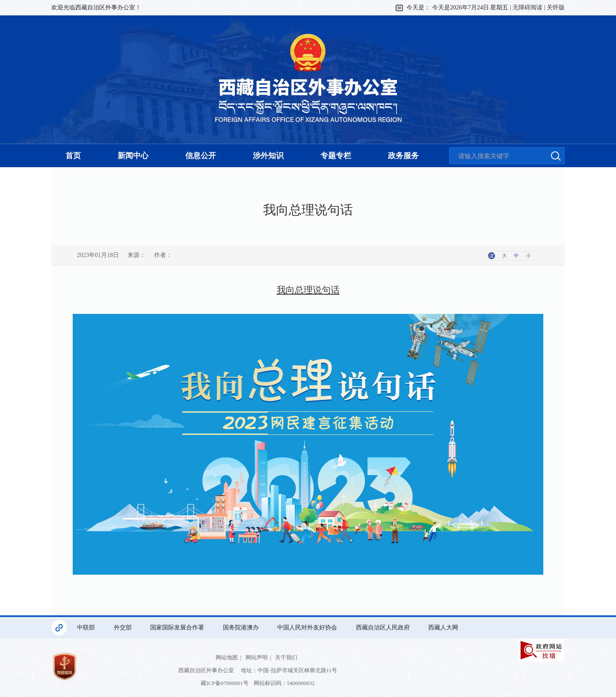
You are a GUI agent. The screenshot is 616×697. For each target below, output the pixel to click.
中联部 (87, 628)
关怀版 (556, 7)
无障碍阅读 (527, 7)
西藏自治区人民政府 (384, 628)
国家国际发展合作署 (178, 628)
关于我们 (286, 657)
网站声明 (257, 657)
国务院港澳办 (242, 628)
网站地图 (227, 657)
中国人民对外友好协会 (308, 628)
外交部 (124, 628)
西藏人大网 (444, 628)
